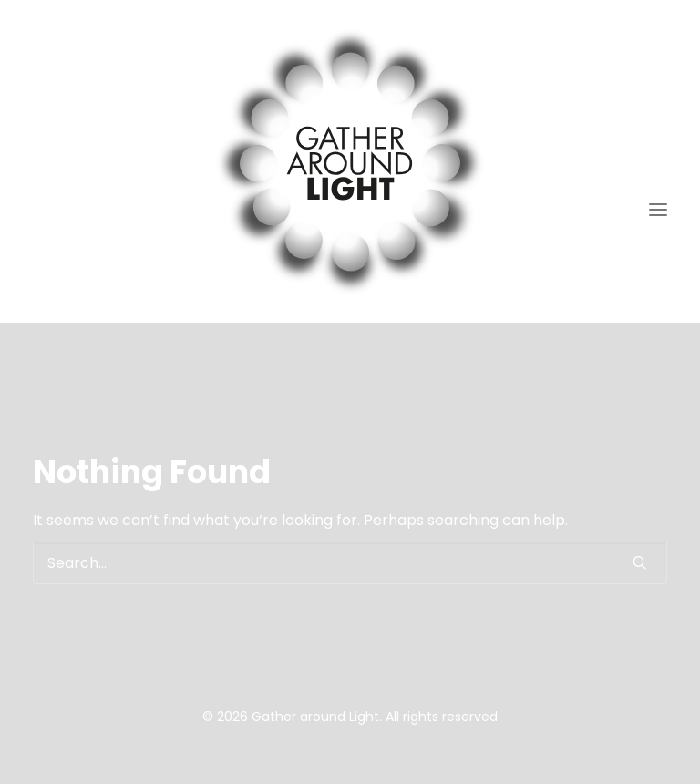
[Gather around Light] (350, 161)
